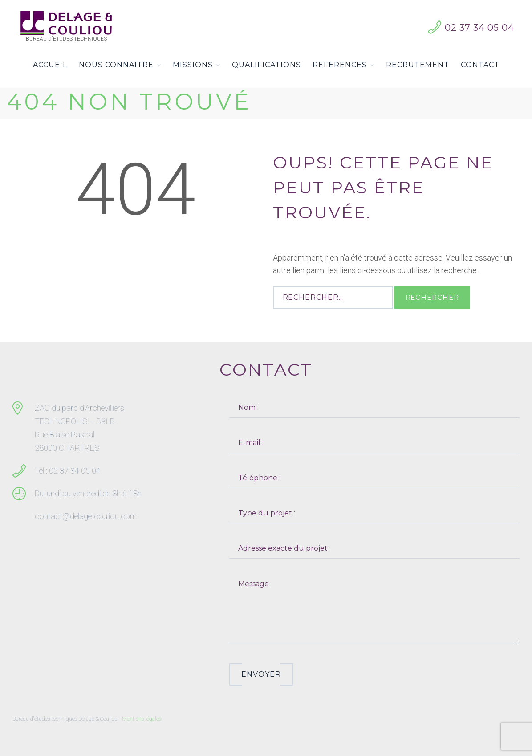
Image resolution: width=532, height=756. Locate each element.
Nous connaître (120, 65)
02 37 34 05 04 (479, 28)
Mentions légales (142, 719)
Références (343, 65)
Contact (480, 65)
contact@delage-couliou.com (86, 516)
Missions (197, 65)
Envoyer (261, 674)
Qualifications (266, 65)
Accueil (50, 65)
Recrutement (418, 65)
